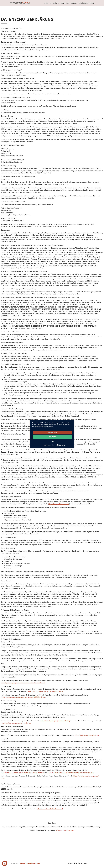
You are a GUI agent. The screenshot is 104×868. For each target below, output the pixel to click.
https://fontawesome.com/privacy (87, 735)
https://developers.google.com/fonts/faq (55, 721)
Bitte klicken (52, 823)
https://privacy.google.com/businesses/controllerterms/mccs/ (23, 683)
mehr (52, 441)
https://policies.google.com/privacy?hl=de (16, 723)
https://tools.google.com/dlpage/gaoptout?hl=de (45, 691)
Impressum (15, 863)
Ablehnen (52, 437)
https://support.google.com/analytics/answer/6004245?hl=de (23, 697)
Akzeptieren (52, 432)
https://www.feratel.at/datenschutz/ (50, 809)
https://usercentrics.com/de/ (59, 504)
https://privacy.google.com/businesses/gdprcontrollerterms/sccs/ (71, 773)
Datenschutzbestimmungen (65, 831)
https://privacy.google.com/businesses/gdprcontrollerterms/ (23, 773)
